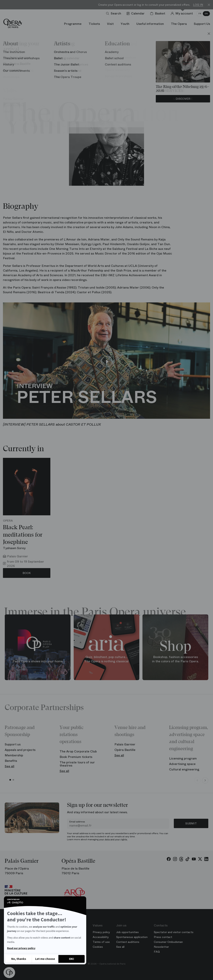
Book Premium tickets (76, 757)
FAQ (157, 952)
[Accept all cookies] (72, 959)
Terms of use (101, 942)
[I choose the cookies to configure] (45, 959)
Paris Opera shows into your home (38, 661)
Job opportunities (127, 932)
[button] (9, 973)
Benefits (11, 761)
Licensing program (183, 758)
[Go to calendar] (136, 13)
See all (10, 766)
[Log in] (183, 13)
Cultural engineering (184, 769)
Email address (77, 822)
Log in (198, 5)
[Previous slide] (197, 780)
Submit (191, 823)
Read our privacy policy (21, 948)
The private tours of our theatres (77, 764)
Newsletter (161, 947)
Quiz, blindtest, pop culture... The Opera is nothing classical (106, 659)
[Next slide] (205, 780)
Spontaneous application (132, 937)
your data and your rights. (113, 839)
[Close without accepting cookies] (19, 959)
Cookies (98, 947)
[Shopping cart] (158, 13)
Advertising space (182, 764)
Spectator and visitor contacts (174, 932)
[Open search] (114, 13)
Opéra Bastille (125, 750)
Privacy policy (101, 932)
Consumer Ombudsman (168, 942)
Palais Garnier (125, 744)
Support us (13, 744)
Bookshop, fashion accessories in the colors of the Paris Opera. (175, 659)
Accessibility (101, 937)
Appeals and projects (20, 750)
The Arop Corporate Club (78, 751)
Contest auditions (128, 942)
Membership (14, 755)
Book (27, 573)
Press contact (163, 937)
